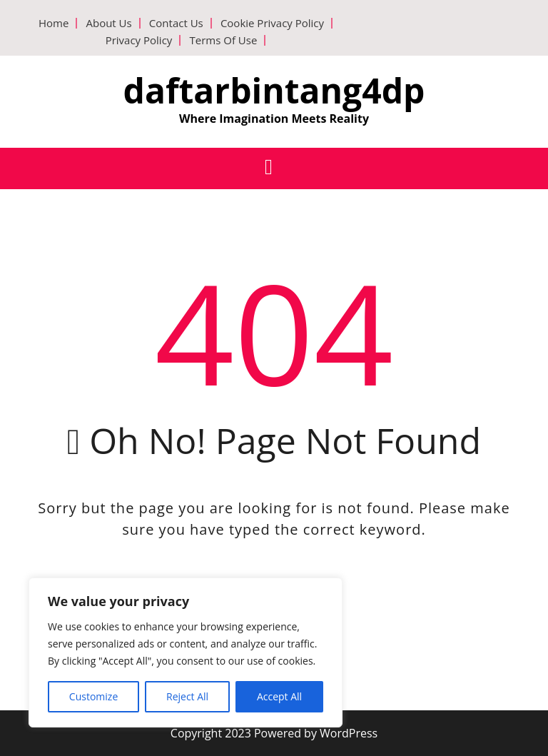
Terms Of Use (223, 40)
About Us (108, 23)
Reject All (187, 696)
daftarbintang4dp (274, 90)
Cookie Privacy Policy (272, 23)
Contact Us (176, 23)
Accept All (279, 696)
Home (54, 23)
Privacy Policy (139, 40)
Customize (93, 696)
